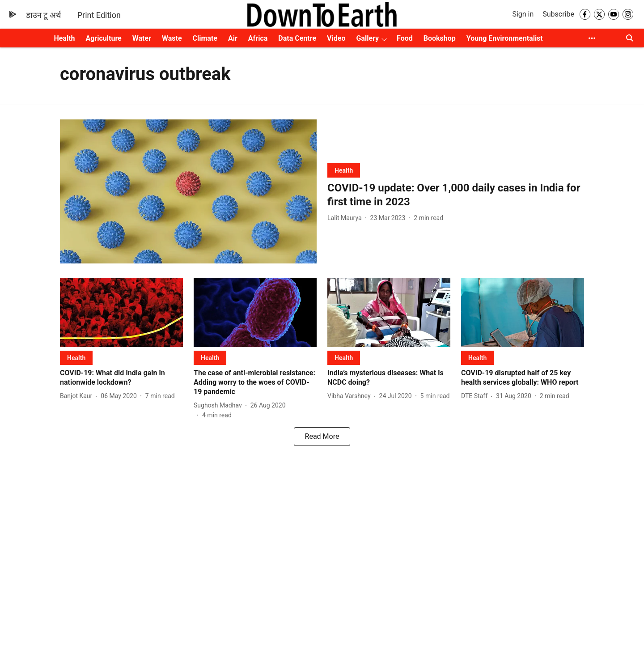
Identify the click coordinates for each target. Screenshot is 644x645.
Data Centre (297, 38)
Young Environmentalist (505, 38)
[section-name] (344, 170)
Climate (205, 38)
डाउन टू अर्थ (44, 15)
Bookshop (440, 38)
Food (405, 38)
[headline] (456, 195)
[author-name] (346, 218)
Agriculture (104, 38)
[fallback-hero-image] (188, 192)
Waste (172, 38)
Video (336, 38)
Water (142, 38)
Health (64, 38)
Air (233, 38)
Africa (258, 38)
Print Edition (99, 15)
